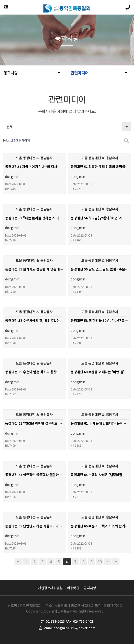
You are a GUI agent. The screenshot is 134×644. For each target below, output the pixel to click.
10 (100, 562)
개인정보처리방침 (50, 588)
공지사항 (90, 588)
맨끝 (116, 562)
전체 (10, 127)
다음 (108, 562)
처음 (18, 562)
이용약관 (73, 588)
